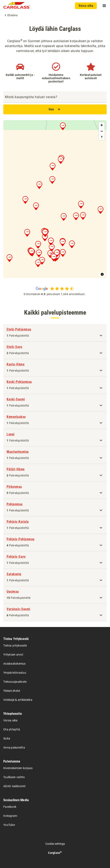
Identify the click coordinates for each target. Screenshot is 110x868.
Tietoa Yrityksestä (16, 639)
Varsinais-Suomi (18, 609)
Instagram (10, 816)
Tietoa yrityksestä (15, 645)
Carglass (55, 853)
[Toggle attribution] (102, 274)
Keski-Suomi (16, 399)
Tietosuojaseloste (15, 682)
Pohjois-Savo (16, 557)
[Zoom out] (102, 131)
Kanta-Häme (16, 364)
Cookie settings (55, 844)
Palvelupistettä (18, 336)
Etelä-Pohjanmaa (19, 329)
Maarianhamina (18, 452)
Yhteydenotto (13, 714)
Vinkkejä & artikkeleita (18, 700)
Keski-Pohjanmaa (19, 382)
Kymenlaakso (16, 417)
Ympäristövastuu (15, 673)
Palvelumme (12, 761)
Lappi (11, 434)
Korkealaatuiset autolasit (91, 76)
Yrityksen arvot (13, 655)
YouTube (9, 825)
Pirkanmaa (14, 487)
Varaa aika (11, 720)
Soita (7, 738)
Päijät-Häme (16, 469)
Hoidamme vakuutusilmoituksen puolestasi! (56, 78)
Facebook (10, 807)
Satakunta (14, 574)
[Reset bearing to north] (102, 137)
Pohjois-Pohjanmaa (21, 539)
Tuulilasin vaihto (14, 777)
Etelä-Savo (14, 347)
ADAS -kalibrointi (14, 786)
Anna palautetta (14, 747)
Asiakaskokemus (15, 664)
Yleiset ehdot (12, 691)
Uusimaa (13, 592)
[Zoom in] (102, 125)
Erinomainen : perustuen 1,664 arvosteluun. (55, 294)
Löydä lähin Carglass (55, 29)
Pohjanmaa (15, 504)
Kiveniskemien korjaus (18, 768)
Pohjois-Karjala (18, 522)
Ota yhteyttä (12, 729)
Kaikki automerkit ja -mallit (20, 76)
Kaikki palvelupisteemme (55, 312)
